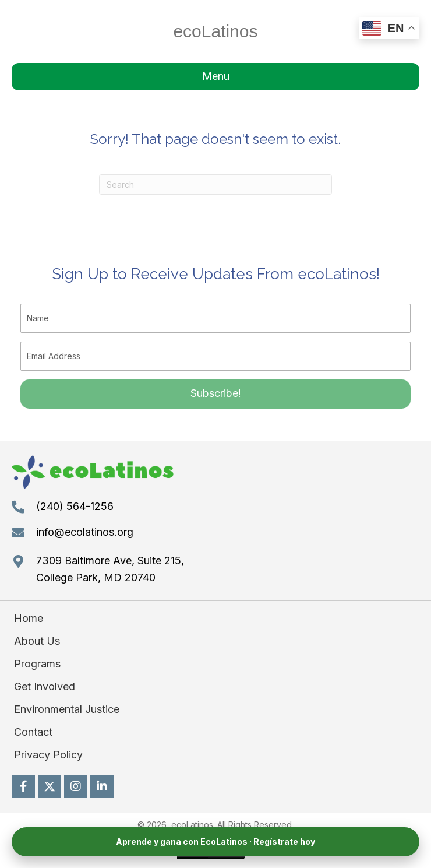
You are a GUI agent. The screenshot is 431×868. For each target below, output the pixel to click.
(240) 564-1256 (75, 506)
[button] (216, 394)
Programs (37, 664)
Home (29, 618)
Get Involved (45, 686)
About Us (37, 641)
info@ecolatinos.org (85, 532)
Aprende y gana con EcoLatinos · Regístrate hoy (216, 841)
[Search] (216, 185)
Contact (33, 732)
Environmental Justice (67, 709)
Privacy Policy (48, 755)
